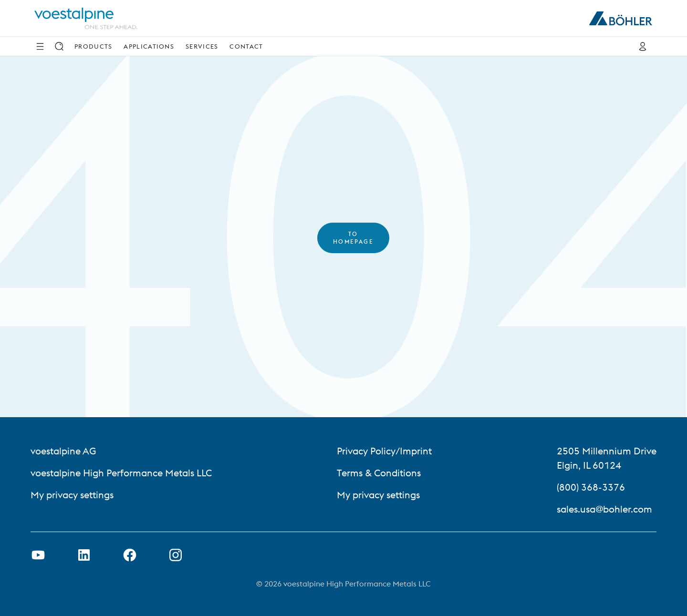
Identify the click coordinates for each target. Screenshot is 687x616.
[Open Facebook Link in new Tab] (130, 555)
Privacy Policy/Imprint (384, 451)
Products (93, 46)
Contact (246, 46)
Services (202, 46)
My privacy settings (72, 495)
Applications (149, 46)
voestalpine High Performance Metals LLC (121, 473)
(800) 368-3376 (591, 487)
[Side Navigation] (40, 46)
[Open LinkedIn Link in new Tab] (84, 555)
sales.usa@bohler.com (604, 509)
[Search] (59, 46)
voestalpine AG (63, 451)
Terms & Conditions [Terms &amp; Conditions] (379, 473)
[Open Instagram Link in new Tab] (176, 555)
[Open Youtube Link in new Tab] (38, 555)
